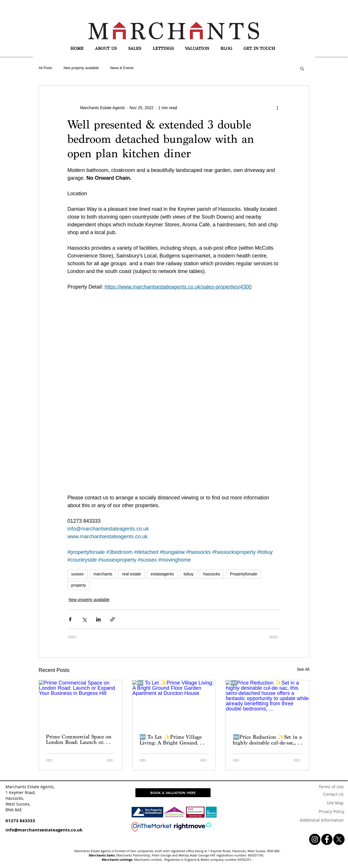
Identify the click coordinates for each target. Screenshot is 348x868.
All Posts (45, 68)
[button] (106, 49)
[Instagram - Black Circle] (315, 839)
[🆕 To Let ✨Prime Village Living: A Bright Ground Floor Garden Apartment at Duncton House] (174, 704)
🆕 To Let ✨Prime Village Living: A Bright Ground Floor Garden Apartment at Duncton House (171, 740)
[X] (339, 839)
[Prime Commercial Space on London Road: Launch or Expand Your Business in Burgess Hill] (81, 704)
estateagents (162, 574)
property (79, 585)
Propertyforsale (244, 574)
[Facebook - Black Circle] (327, 839)
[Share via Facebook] (70, 619)
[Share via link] (112, 619)
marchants (103, 574)
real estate (132, 574)
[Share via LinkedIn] (98, 619)
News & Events (122, 68)
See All (303, 669)
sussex (77, 574)
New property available (81, 68)
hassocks (212, 574)
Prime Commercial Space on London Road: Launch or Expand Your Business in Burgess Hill (79, 739)
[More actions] (277, 108)
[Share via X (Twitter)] (84, 619)
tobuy (188, 574)
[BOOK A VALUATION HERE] (173, 793)
